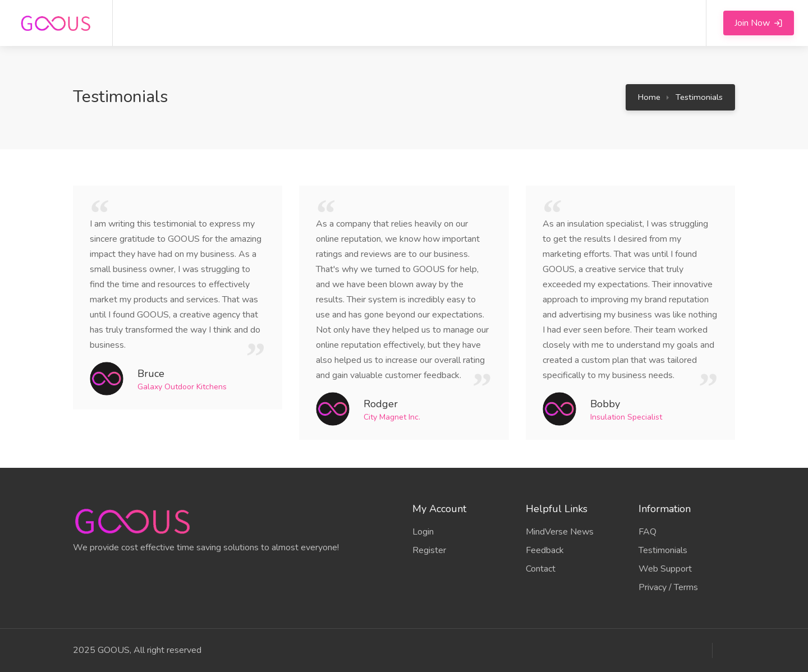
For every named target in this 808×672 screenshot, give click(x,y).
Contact (541, 569)
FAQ (648, 532)
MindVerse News (560, 532)
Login (423, 532)
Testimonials (699, 97)
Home (649, 97)
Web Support (665, 569)
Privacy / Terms (668, 587)
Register (429, 550)
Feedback (545, 550)
